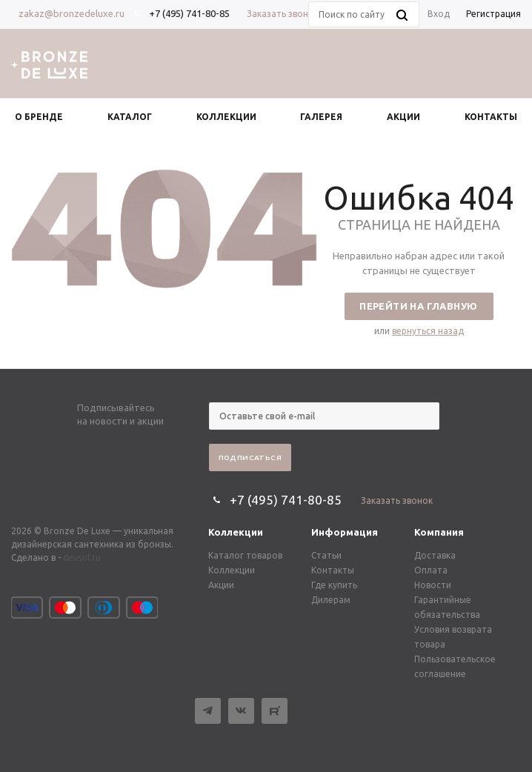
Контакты (333, 570)
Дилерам (331, 600)
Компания (439, 532)
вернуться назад (428, 331)
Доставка (435, 555)
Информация (345, 532)
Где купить (334, 585)
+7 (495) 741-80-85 (189, 13)
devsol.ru (82, 558)
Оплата (431, 570)
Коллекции (236, 532)
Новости (433, 585)
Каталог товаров (245, 555)
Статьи (326, 555)
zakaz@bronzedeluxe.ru (72, 13)
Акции (221, 585)
